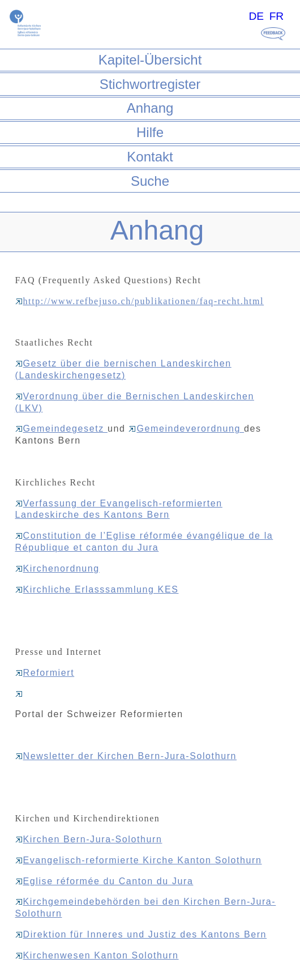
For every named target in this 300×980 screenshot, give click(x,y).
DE (256, 16)
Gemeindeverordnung (186, 429)
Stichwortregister (150, 84)
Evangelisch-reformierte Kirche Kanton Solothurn (139, 860)
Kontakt (150, 157)
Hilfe (150, 132)
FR (277, 16)
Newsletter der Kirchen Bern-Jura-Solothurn (126, 756)
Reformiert (45, 673)
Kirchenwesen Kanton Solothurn (97, 955)
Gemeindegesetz (61, 429)
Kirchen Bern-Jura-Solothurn (89, 839)
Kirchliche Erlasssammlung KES (97, 589)
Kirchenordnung (57, 568)
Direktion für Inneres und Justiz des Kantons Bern (141, 934)
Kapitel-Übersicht (150, 60)
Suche (150, 181)
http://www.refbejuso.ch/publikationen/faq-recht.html (140, 301)
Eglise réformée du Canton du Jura (104, 881)
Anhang (150, 108)
